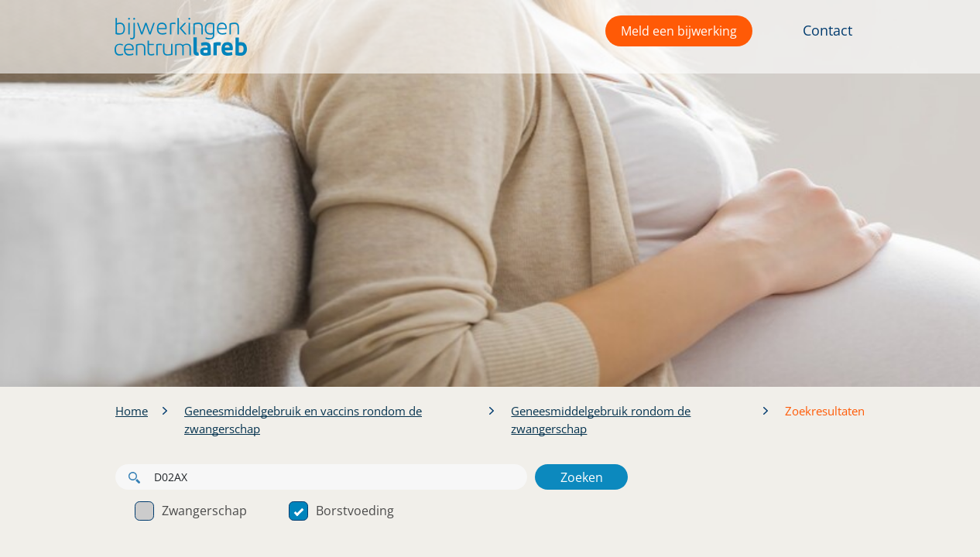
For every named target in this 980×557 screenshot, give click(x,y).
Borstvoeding (341, 511)
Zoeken (582, 477)
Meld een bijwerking (679, 31)
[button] (177, 37)
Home (132, 411)
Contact (828, 30)
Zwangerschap (191, 511)
